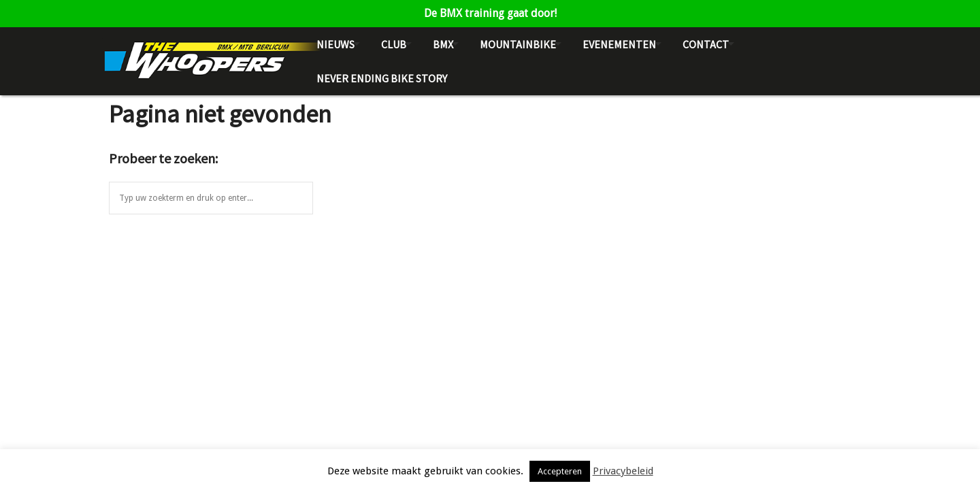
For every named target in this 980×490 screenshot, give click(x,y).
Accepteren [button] (560, 471)
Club (394, 44)
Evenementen (619, 44)
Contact (706, 44)
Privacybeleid (623, 471)
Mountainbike (518, 44)
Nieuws (336, 44)
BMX (443, 44)
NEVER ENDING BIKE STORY (382, 78)
